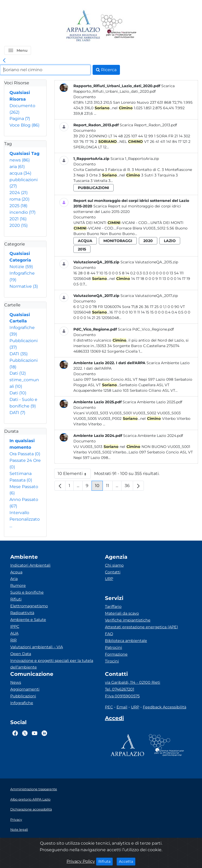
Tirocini (112, 661)
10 (99, 487)
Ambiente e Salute (28, 620)
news (20, 160)
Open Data (21, 654)
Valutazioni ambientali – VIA (37, 647)
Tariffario (113, 606)
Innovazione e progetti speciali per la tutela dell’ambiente (52, 664)
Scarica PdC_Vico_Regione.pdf (146, 329)
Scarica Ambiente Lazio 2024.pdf (153, 436)
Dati (18, 373)
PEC (109, 707)
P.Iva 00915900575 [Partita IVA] (122, 696)
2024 (19, 193)
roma (19, 199)
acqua (20, 173)
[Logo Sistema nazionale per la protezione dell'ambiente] (119, 26)
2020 (19, 225)
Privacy (16, 820)
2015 (82, 249)
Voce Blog (24, 125)
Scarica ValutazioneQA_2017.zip (149, 296)
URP (109, 579)
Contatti (113, 572)
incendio (22, 212)
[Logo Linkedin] (44, 733)
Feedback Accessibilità (165, 707)
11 (109, 487)
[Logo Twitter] (25, 733)
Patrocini (113, 647)
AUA (14, 633)
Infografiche (22, 703)
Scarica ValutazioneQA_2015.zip (149, 262)
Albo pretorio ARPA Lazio (30, 799)
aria (17, 167)
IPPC (15, 626)
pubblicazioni (94, 188)
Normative (24, 286)
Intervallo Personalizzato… (25, 519)
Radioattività (22, 613)
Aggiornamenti (25, 689)
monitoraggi (118, 241)
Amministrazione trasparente (34, 789)
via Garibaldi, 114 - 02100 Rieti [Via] (133, 682)
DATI (19, 354)
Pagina (20, 119)
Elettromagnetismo (29, 606)
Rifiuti (16, 599)
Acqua (16, 572)
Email (122, 707)
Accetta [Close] (127, 861)
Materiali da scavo (122, 613)
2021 (18, 219)
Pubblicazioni (23, 696)
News (16, 682)
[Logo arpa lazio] (83, 26)
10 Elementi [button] (74, 475)
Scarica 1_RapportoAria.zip (135, 159)
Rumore (18, 585)
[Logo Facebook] (15, 733)
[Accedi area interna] (114, 719)
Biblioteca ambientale (126, 641)
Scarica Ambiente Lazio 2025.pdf (152, 402)
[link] (4, 61)
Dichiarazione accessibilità (31, 809)
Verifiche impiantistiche (128, 620)
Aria (14, 579)
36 (129, 487)
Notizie (21, 267)
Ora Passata (25, 454)
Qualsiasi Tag (24, 153)
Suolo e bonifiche (27, 592)
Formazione (116, 654)
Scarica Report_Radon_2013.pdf (148, 125)
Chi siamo (114, 565)
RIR (13, 640)
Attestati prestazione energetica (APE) (142, 627)
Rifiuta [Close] (106, 861)
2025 (18, 206)
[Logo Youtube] (35, 733)
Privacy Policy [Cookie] (81, 861)
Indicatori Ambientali (30, 565)
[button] (18, 50)
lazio (170, 241)
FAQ (109, 634)
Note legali (19, 830)
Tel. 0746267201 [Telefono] (120, 689)
